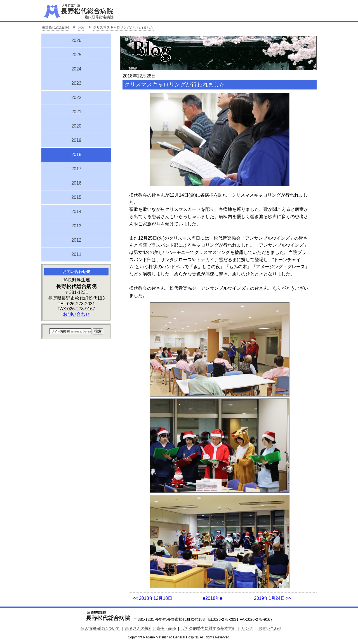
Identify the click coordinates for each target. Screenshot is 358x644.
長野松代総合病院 (55, 27)
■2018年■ (213, 598)
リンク (247, 628)
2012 (76, 240)
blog (81, 27)
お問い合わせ (76, 314)
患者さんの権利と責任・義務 (150, 628)
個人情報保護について (100, 628)
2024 (76, 69)
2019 (76, 140)
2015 (76, 197)
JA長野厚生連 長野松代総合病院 (96, 11)
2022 (76, 97)
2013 (76, 226)
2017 (76, 169)
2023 (76, 83)
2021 (76, 112)
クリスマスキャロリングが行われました (123, 27)
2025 (76, 55)
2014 (76, 212)
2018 (76, 154)
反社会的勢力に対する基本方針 (209, 628)
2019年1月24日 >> (273, 598)
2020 (76, 126)
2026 (76, 40)
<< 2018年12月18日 (152, 598)
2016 (76, 183)
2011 (76, 254)
